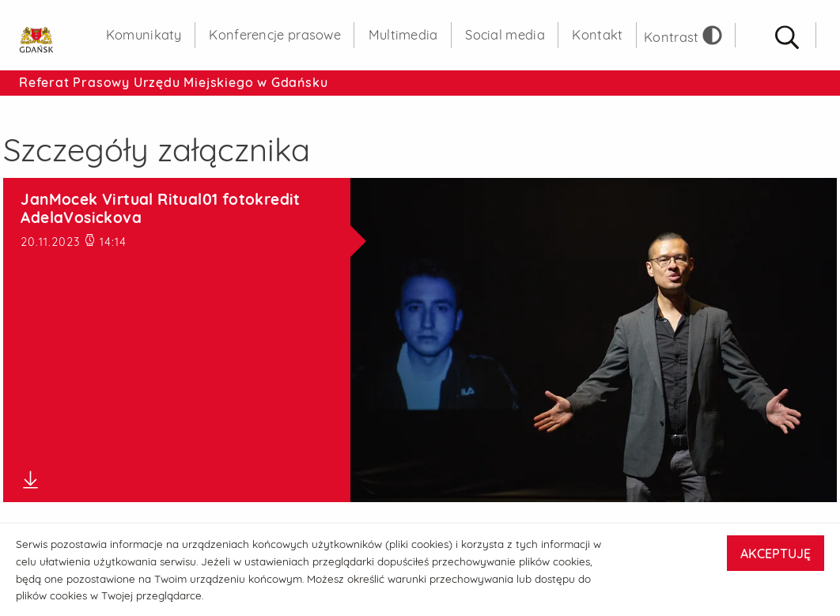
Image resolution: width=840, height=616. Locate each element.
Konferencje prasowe (275, 35)
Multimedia (403, 35)
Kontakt (597, 35)
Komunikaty (144, 35)
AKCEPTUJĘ (776, 554)
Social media (505, 35)
